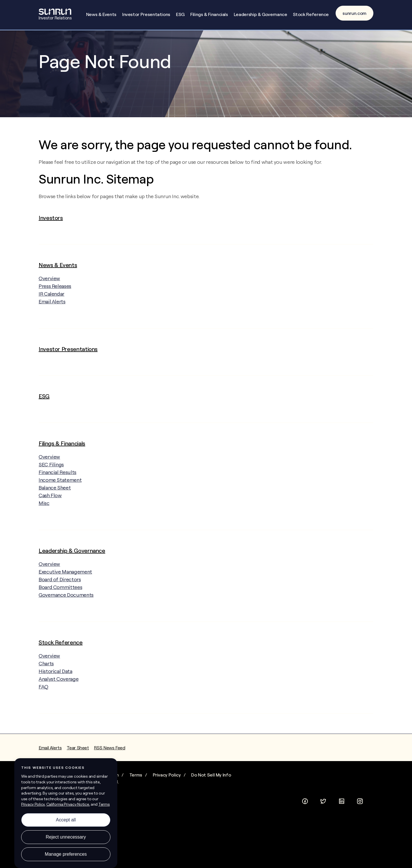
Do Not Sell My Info (211, 798)
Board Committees (60, 610)
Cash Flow (50, 518)
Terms (136, 798)
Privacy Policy (167, 798)
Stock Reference (311, 14)
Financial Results (58, 495)
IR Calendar (51, 317)
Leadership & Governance (261, 14)
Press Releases (55, 309)
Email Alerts (52, 325)
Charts (46, 687)
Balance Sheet (55, 511)
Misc (44, 526)
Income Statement (60, 503)
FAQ (43, 710)
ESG (180, 14)
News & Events (101, 14)
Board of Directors (60, 603)
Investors (51, 241)
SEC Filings (51, 488)
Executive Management (65, 595)
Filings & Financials (209, 14)
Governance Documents (66, 618)
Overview (55, 301)
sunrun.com (354, 13)
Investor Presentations (146, 14)
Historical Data (56, 694)
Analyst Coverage (59, 702)
